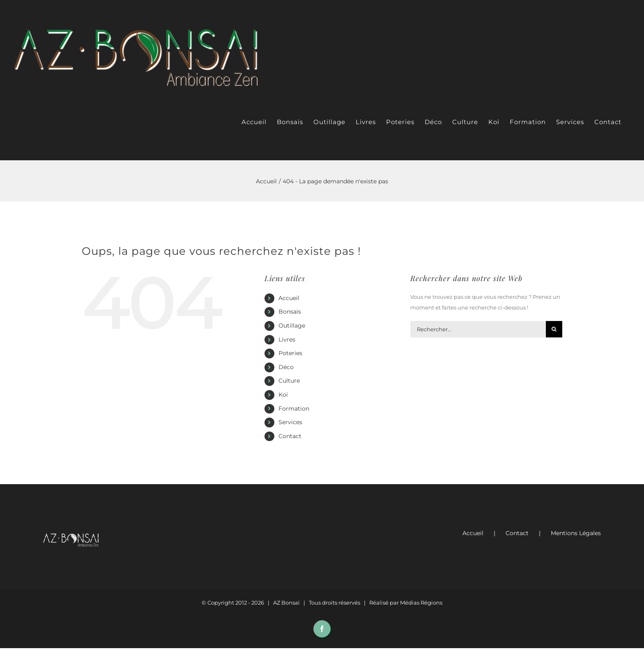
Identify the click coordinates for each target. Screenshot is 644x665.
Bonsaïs (290, 312)
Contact (290, 436)
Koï (283, 395)
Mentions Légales (576, 533)
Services (290, 422)
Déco (286, 367)
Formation (294, 409)
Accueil (289, 298)
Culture (289, 381)
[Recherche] (554, 329)
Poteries (290, 353)
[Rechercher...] (478, 329)
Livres (287, 339)
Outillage (292, 326)
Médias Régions (421, 603)
